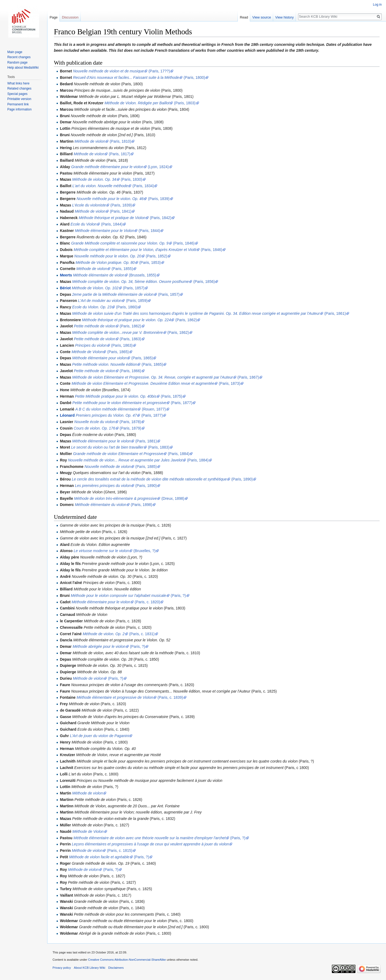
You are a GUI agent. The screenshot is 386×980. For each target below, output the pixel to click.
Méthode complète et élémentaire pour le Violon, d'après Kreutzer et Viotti (135, 250)
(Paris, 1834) (143, 186)
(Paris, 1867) (248, 377)
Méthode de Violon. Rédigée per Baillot (137, 103)
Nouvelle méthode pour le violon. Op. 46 (110, 199)
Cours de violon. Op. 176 (94, 428)
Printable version (19, 99)
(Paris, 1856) (203, 282)
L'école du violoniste (89, 205)
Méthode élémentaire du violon (100, 505)
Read (244, 17)
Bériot (65, 288)
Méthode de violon (90, 141)
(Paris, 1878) (130, 422)
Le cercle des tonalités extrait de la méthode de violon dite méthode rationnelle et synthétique (149, 479)
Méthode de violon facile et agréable (99, 857)
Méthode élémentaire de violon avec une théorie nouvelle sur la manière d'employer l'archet (150, 838)
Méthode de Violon (87, 352)
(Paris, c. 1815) (119, 850)
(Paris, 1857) (133, 288)
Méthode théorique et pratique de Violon (112, 218)
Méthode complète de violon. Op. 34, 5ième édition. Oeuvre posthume (130, 282)
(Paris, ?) (178, 596)
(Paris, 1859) (136, 301)
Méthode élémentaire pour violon (99, 358)
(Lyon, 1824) (158, 167)
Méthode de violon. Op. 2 (103, 634)
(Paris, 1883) (158, 447)
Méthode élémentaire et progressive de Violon (115, 697)
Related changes (19, 88)
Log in (377, 5)
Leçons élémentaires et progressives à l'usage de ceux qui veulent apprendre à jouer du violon (150, 844)
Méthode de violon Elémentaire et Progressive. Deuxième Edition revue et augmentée (143, 383)
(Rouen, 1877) (153, 409)
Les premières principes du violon (103, 486)
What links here (18, 83)
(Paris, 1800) (194, 77)
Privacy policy (62, 968)
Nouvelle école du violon (95, 422)
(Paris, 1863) (130, 339)
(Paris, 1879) (130, 428)
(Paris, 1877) (181, 403)
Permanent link (18, 104)
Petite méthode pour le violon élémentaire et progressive (119, 403)
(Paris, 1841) (120, 211)
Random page (17, 62)
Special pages (17, 94)
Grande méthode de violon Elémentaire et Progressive (118, 454)
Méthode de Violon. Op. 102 (95, 288)
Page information (19, 109)
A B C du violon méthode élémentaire (106, 409)
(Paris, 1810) (120, 141)
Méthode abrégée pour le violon (99, 646)
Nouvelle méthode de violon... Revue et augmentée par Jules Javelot (125, 460)
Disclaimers (116, 968)
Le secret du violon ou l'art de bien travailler (107, 447)
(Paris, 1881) (146, 441)
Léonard (67, 415)
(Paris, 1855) (122, 269)
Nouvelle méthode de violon (108, 467)
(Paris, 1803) (184, 103)
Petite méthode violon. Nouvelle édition (105, 364)
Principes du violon (91, 345)
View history (285, 17)
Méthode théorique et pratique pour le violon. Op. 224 (127, 320)
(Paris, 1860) (126, 307)
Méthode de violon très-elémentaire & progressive (115, 498)
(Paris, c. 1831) (141, 634)
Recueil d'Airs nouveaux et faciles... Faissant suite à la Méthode (126, 77)
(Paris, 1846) (183, 243)
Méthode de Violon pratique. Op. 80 (105, 262)
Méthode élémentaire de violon (99, 275)
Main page (15, 52)
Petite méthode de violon (95, 326)
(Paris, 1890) (242, 479)
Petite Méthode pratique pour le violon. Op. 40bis (116, 396)
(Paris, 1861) (335, 313)
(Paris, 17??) (159, 71)
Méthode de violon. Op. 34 (94, 179)
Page (54, 17)
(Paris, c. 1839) (170, 697)
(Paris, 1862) (185, 320)
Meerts (66, 275)
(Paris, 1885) (146, 467)
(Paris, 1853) (150, 262)
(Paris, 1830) (131, 179)
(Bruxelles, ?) (144, 551)
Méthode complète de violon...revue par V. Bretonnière (117, 332)
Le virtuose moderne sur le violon (101, 551)
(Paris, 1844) (111, 224)
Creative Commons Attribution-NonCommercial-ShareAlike (127, 960)
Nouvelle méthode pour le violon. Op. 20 (108, 256)
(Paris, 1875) (171, 396)
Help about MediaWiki (23, 68)
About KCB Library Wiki (90, 968)
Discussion (70, 17)
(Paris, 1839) (158, 199)
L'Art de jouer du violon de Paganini (100, 736)
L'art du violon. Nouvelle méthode (100, 186)
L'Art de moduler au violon (100, 301)
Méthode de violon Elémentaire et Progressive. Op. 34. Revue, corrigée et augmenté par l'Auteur (153, 377)
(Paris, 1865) (117, 352)
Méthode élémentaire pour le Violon (104, 231)
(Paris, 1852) (156, 256)
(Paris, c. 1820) (147, 602)
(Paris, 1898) (141, 505)
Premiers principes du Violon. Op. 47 (106, 415)
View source (261, 17)
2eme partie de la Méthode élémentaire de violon (113, 294)
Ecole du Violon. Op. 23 (92, 307)
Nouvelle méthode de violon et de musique (108, 71)
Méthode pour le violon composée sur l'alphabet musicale (118, 596)
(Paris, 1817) (119, 154)
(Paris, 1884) (178, 454)
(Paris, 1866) (130, 371)
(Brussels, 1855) (142, 275)
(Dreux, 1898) (172, 498)
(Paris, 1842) (160, 218)
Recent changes (19, 57)
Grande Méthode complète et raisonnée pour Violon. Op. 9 (120, 243)
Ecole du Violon (83, 224)
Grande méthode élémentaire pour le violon (107, 167)
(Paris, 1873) (229, 383)
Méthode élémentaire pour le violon (101, 441)
